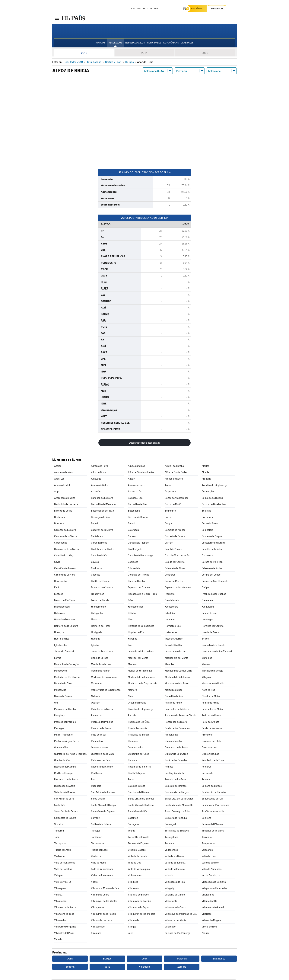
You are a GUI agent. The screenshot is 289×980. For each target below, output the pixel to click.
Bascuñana (134, 511)
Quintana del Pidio (211, 742)
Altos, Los (59, 479)
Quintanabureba (173, 742)
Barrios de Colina (63, 511)
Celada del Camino (175, 562)
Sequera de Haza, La (176, 818)
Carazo (132, 537)
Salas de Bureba (137, 786)
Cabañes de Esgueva (65, 530)
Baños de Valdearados (177, 498)
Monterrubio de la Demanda (106, 690)
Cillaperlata (134, 569)
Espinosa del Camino (139, 588)
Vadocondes (171, 850)
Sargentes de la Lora (65, 818)
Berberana (60, 518)
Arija (57, 492)
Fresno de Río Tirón (64, 601)
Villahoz (58, 895)
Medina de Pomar (100, 671)
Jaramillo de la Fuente (213, 646)
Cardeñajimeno (99, 543)
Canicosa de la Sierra (65, 537)
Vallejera (59, 876)
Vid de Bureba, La (211, 876)
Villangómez (98, 908)
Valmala (169, 876)
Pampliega (60, 716)
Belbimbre (170, 511)
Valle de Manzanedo (65, 863)
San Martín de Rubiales (214, 793)
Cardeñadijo (61, 543)
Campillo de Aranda (175, 530)
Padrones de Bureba (65, 710)
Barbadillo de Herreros (66, 505)
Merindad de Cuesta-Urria (178, 671)
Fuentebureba (172, 601)
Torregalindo (172, 838)
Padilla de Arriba (210, 703)
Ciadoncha (97, 569)
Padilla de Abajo (173, 703)
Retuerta (206, 767)
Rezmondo (207, 774)
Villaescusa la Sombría (214, 882)
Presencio (207, 735)
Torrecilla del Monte (138, 838)
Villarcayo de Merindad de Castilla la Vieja (181, 914)
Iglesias (95, 646)
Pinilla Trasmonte (63, 735)
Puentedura (97, 742)
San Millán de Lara (64, 799)
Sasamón (133, 818)
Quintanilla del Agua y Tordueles (71, 754)
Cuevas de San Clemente (215, 582)
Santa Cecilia (98, 799)
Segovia (70, 967)
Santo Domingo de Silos (177, 812)
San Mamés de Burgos (177, 793)
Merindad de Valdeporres (141, 678)
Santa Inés (60, 806)
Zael (130, 934)
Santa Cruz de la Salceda (141, 799)
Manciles (170, 665)
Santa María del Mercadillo (179, 806)
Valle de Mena (98, 863)
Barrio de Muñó (173, 505)
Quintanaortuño (99, 748)
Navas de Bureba (63, 697)
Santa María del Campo (103, 806)
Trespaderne (208, 844)
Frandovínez (97, 594)
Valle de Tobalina (63, 870)
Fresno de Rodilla (100, 601)
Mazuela (206, 665)
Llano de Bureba (100, 658)
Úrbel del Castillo (137, 850)
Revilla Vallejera (136, 774)
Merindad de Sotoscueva (104, 678)
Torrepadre (60, 844)
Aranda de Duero (174, 479)
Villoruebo (170, 927)
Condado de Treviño (138, 575)
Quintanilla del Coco (138, 754)
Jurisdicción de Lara (176, 652)
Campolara (208, 530)
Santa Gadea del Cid (212, 799)
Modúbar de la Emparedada (143, 684)
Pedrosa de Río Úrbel (139, 722)
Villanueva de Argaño (139, 908)
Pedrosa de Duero (211, 716)
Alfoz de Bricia (99, 473)
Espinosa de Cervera (102, 588)
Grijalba (132, 614)
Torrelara (207, 838)
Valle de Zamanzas (212, 870)
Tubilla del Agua (63, 850)
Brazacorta (208, 518)
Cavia (57, 562)
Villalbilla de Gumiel (175, 895)
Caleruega (133, 530)
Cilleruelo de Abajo (175, 569)
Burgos (169, 524)
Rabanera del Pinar (101, 761)
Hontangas (207, 620)
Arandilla (206, 479)
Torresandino (98, 844)
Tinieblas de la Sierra (213, 831)
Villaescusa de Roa (175, 882)
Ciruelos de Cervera (65, 575)
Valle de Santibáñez (175, 863)
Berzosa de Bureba (138, 518)
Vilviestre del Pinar (64, 934)
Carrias (169, 543)
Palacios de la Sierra (102, 710)
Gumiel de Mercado (64, 620)
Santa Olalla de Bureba (66, 812)
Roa (93, 780)
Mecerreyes (60, 671)
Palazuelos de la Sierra (177, 710)
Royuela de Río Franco (177, 780)
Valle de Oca (135, 863)
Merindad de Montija (212, 671)
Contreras (170, 575)
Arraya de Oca (136, 492)
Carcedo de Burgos (212, 537)
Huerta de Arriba (211, 633)
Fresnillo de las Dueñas (214, 594)
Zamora (182, 967)
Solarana (206, 818)
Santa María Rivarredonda (216, 806)
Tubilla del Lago (99, 850)
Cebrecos (133, 562)
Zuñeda (58, 940)
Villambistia (171, 902)
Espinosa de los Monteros (178, 588)
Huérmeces (171, 633)
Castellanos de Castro (103, 550)
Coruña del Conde (211, 575)
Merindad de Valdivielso (177, 678)
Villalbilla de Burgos (138, 895)
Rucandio (96, 786)
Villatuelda (133, 921)
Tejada (132, 831)
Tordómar (96, 838)
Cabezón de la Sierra (102, 530)
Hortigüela (97, 633)
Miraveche (97, 684)
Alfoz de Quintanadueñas (141, 473)
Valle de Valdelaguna (139, 870)
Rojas (131, 780)
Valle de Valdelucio (175, 870)
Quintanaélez (61, 748)
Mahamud (207, 658)
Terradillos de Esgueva (177, 831)
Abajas (58, 466)
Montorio (133, 690)
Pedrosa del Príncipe (102, 722)
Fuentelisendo (98, 607)
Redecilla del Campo (102, 767)
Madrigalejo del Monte (176, 658)
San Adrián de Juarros (103, 793)
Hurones (132, 639)
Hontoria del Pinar (101, 626)
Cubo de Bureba (136, 582)
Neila (131, 697)
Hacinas (95, 620)
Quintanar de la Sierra (176, 748)
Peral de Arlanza (210, 722)
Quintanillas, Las (210, 754)
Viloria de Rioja (210, 927)
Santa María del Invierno (141, 806)
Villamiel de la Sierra (65, 908)
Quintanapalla (135, 748)
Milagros (206, 678)
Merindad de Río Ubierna (67, 678)
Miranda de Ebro (63, 684)
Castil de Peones (174, 550)
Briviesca (59, 524)
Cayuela (95, 562)
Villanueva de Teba (64, 914)
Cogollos (96, 575)
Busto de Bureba (210, 524)
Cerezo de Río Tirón (212, 562)
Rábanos (133, 761)
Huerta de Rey (62, 639)
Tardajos (96, 831)
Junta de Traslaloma (102, 652)
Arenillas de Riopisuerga (214, 486)
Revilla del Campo (64, 774)
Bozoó (168, 518)
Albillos (205, 466)
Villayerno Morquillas (65, 927)
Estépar (206, 588)
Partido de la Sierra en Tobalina (181, 716)
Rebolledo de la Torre (213, 761)
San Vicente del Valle (213, 812)
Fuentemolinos (136, 607)
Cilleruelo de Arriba (212, 569)
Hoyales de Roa (136, 633)
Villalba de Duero (100, 895)
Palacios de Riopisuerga (141, 710)
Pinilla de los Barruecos (177, 729)
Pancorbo (96, 716)
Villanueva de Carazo (176, 908)
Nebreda (96, 697)
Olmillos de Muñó (211, 697)
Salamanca (219, 959)
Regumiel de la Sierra (139, 767)
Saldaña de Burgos (212, 786)
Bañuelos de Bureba (212, 498)
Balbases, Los (135, 498)
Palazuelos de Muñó (212, 710)
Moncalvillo (60, 690)
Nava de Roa (208, 690)
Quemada (133, 742)
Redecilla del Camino (65, 767)
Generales (187, 43)
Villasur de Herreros (102, 921)
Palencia (182, 959)
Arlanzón (96, 492)
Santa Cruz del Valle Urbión (179, 799)
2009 (205, 53)
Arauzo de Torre (137, 486)
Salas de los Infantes (176, 786)
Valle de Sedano (210, 863)
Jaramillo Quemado (65, 652)
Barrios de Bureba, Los (214, 505)
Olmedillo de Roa (174, 697)
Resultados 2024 (135, 43)
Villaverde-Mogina (211, 921)
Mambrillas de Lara (101, 665)
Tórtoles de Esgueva (139, 844)
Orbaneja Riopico (137, 703)
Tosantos (170, 844)
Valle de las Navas (174, 857)
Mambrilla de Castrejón (66, 665)
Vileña (94, 882)
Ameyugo (96, 479)
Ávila (70, 959)
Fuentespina (208, 607)
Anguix (132, 479)
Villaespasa (60, 889)
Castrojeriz (207, 556)
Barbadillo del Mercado (103, 505)
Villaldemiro (208, 895)
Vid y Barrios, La (63, 882)
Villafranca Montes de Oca (105, 889)
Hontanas (170, 620)
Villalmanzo (60, 902)
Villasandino (61, 921)
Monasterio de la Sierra (177, 684)
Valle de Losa (209, 857)
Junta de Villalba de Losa (141, 652)
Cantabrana (97, 537)
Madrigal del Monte (138, 658)
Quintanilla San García (177, 754)
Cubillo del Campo (101, 582)
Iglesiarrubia (61, 646)
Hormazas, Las (173, 626)
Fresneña (170, 594)
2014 (144, 53)
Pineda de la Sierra (101, 729)
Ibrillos (205, 639)
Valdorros (96, 857)
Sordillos (59, 825)
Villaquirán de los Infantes (141, 914)
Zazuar (205, 934)
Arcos (168, 486)
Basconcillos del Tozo (102, 511)
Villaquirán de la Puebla (103, 914)
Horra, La (59, 633)
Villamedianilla (209, 902)
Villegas (132, 927)
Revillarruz (97, 774)
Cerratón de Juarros (65, 569)
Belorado (206, 511)
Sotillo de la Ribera (101, 825)
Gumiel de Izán (209, 614)
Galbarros (59, 614)
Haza (131, 620)
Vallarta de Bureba (138, 857)
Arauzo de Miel (62, 486)
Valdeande (207, 850)
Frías (130, 601)
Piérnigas (59, 729)
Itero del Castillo (173, 646)
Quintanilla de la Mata (102, 754)
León (145, 959)
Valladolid (144, 967)
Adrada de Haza (100, 466)
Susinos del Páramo (212, 825)
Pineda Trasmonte (138, 729)
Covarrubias (61, 582)
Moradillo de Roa (174, 690)
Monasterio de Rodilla (213, 684)
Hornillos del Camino (213, 626)
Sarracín (96, 818)
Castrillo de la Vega (64, 556)
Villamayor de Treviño (139, 902)
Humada (96, 639)
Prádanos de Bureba (139, 735)
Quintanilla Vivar (63, 761)
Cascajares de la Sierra (67, 550)
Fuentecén (207, 601)
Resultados (115, 43)
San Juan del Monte (138, 793)
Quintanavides (209, 748)
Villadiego (133, 882)
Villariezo (207, 914)
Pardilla (132, 716)
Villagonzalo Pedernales (214, 889)
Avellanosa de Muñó (65, 498)
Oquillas (95, 703)
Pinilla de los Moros (212, 729)
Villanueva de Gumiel (213, 908)
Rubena (206, 780)
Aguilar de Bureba (174, 466)
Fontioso (59, 594)
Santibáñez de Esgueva (103, 812)
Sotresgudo (171, 825)
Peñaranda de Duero (176, 722)
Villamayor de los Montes (104, 902)
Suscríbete (198, 9)
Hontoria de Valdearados (141, 626)
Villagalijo (170, 889)
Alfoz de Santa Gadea (176, 473)
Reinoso (169, 767)
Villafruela (133, 889)
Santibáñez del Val (138, 812)
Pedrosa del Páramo (65, 722)
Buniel (131, 524)
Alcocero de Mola (63, 473)
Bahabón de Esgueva (102, 498)
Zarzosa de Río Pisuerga (178, 934)
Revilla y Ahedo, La (175, 774)
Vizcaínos (96, 934)
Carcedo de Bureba (175, 537)
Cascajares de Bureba (213, 543)
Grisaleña (170, 614)
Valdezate (59, 857)
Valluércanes (135, 876)
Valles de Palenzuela (102, 876)
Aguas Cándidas (136, 466)
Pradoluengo (172, 735)
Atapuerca (170, 492)
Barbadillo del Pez (137, 505)
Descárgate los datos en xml (145, 443)
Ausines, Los (208, 492)
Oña (56, 703)
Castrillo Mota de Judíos (177, 556)
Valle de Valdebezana (102, 870)
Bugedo (95, 524)
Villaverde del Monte (176, 921)
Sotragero (133, 825)
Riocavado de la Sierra (66, 780)
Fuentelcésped (62, 607)
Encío (57, 588)
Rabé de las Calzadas (176, 761)
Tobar (57, 838)
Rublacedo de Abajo (65, 786)
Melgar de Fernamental (140, 671)
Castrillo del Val (99, 556)
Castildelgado (135, 550)
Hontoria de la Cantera (66, 626)
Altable (205, 473)
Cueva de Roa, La (174, 582)
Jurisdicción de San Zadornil (217, 652)
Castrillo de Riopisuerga (140, 556)
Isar (130, 646)
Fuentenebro (171, 607)
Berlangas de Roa (100, 518)
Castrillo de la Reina (212, 550)
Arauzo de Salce (100, 486)
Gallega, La (97, 614)
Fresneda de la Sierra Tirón (142, 594)
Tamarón (59, 831)
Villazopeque (98, 927)
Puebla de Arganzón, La (67, 742)
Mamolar (133, 665)
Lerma (58, 658)
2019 (84, 53)
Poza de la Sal (98, 735)
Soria (107, 967)
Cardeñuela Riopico (138, 543)
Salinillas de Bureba (65, 793)
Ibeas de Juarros (174, 639)
